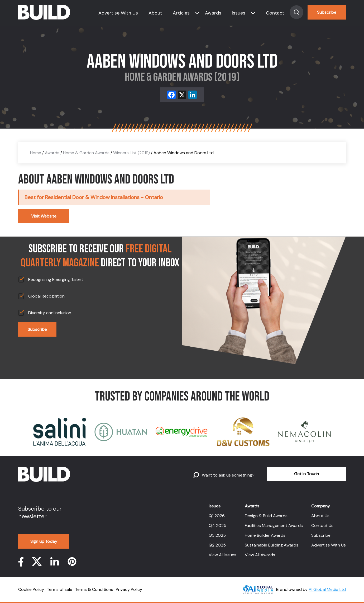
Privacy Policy (129, 589)
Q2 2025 (217, 545)
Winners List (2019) (131, 153)
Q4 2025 (217, 526)
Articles (181, 13)
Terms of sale (59, 589)
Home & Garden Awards (86, 153)
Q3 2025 (217, 535)
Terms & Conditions (94, 589)
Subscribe (327, 12)
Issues (239, 13)
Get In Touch (306, 474)
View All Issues (222, 555)
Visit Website (44, 216)
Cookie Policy (31, 589)
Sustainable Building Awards (272, 545)
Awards (213, 13)
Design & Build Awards (266, 516)
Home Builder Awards (265, 535)
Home (36, 153)
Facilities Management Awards (274, 526)
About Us (320, 516)
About (155, 13)
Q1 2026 (217, 516)
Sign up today (44, 541)
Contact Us (322, 526)
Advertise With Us (118, 13)
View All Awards (260, 555)
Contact (275, 13)
